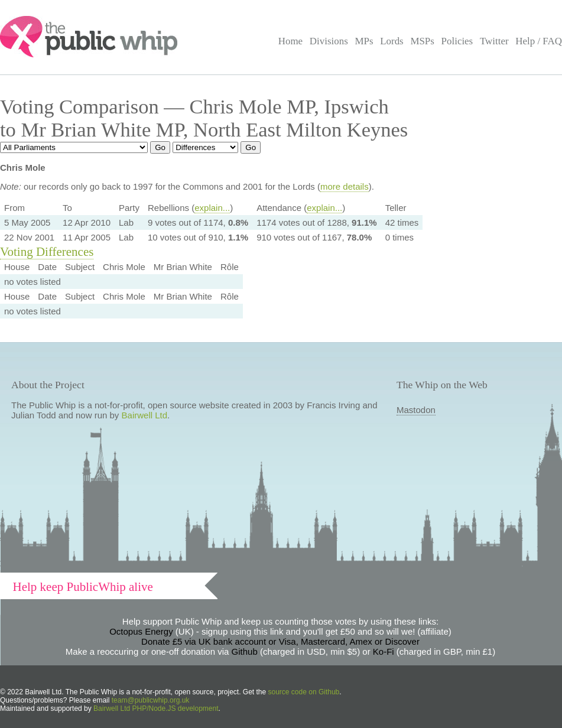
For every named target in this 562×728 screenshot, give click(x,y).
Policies (457, 41)
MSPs (422, 41)
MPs (364, 41)
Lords (392, 41)
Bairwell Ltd (145, 415)
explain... (212, 208)
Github (245, 651)
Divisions (329, 41)
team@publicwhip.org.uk (151, 700)
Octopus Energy (141, 631)
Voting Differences (47, 252)
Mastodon (416, 410)
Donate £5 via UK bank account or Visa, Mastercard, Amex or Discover (280, 641)
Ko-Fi (384, 651)
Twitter (494, 41)
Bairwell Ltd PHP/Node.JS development (156, 708)
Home (290, 41)
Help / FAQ (539, 41)
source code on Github (304, 692)
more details (345, 186)
